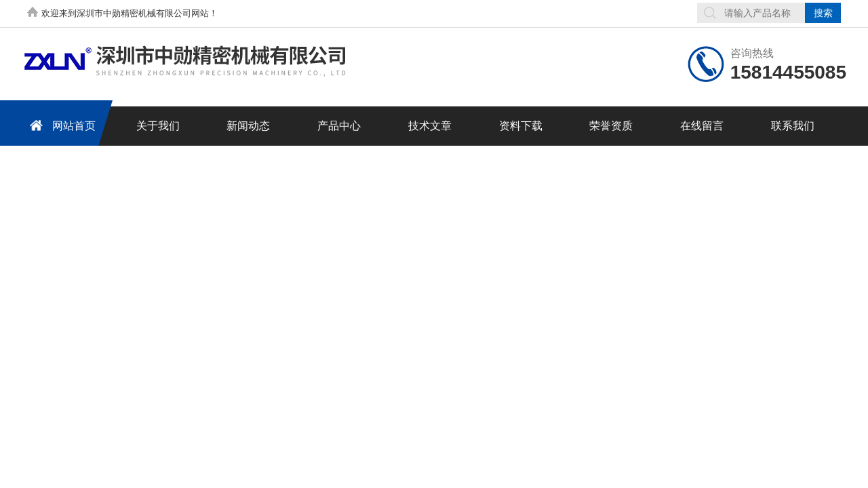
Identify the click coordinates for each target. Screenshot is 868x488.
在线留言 (702, 126)
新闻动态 (248, 126)
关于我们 (158, 126)
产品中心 (339, 126)
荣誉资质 (611, 126)
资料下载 (521, 126)
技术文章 (430, 126)
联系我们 (793, 126)
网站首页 (60, 125)
